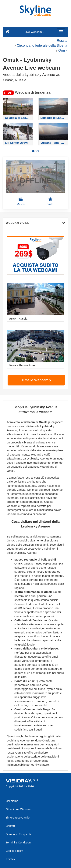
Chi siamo (12, 801)
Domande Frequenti (18, 834)
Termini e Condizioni (18, 842)
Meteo (21, 201)
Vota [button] (50, 201)
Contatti (11, 826)
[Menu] (61, 32)
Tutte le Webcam (36, 380)
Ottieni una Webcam (19, 809)
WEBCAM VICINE (35, 223)
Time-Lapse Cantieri (18, 817)
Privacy (10, 859)
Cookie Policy (14, 851)
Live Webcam (35, 32)
